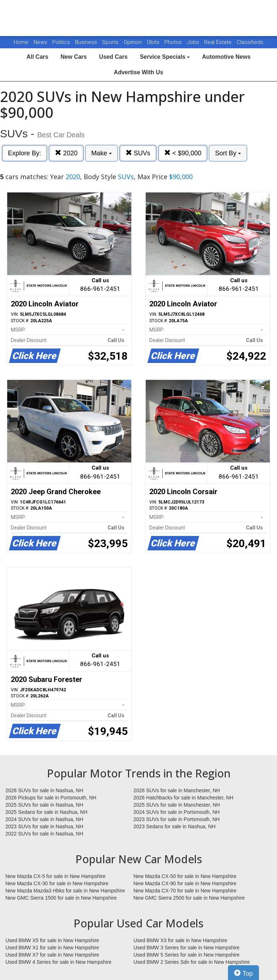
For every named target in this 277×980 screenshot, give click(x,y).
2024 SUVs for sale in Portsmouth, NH (177, 812)
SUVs (138, 153)
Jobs (194, 42)
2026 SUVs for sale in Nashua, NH (44, 790)
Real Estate (219, 42)
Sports (111, 42)
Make (102, 153)
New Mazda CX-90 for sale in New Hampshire (185, 883)
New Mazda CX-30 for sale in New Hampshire (57, 883)
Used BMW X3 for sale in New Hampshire (180, 940)
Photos (174, 42)
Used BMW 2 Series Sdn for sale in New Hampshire (192, 962)
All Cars (37, 57)
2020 (66, 153)
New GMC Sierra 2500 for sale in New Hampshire (189, 898)
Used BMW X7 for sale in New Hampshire (52, 955)
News (40, 42)
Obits (154, 42)
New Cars (74, 57)
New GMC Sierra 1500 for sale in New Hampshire (61, 898)
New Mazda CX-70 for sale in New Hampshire (185, 891)
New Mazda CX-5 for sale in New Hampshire (56, 876)
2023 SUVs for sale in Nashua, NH (44, 826)
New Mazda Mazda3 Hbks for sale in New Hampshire (65, 891)
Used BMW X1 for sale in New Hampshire (52, 948)
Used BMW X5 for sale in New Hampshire (52, 940)
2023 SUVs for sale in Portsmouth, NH (177, 819)
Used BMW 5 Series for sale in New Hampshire (186, 955)
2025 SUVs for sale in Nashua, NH (44, 805)
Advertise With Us (139, 72)
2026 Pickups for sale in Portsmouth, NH (51, 798)
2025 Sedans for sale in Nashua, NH (46, 812)
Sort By (228, 153)
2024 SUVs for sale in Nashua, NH (44, 819)
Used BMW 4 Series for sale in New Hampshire (58, 962)
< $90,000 (183, 153)
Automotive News (226, 57)
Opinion (133, 42)
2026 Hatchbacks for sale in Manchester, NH (183, 798)
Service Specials (165, 57)
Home (21, 42)
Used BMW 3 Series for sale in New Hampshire (186, 948)
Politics (61, 42)
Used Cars (113, 57)
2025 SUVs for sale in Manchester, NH (177, 805)
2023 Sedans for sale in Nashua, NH (174, 826)
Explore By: (25, 153)
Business (87, 42)
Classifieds (250, 42)
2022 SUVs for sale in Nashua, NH (44, 834)
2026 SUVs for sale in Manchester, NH (177, 790)
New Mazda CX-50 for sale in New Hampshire (185, 876)
